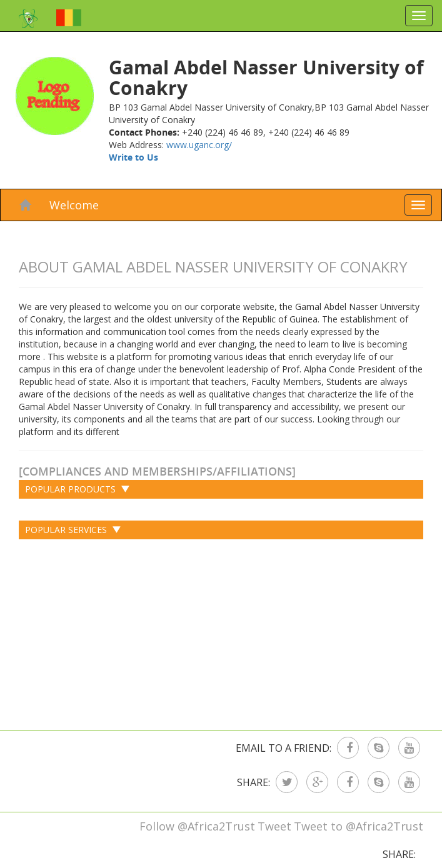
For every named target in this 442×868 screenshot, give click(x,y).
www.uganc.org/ (199, 145)
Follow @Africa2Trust (197, 826)
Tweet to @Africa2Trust (359, 826)
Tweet (274, 826)
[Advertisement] (221, 630)
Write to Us (133, 157)
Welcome (74, 205)
